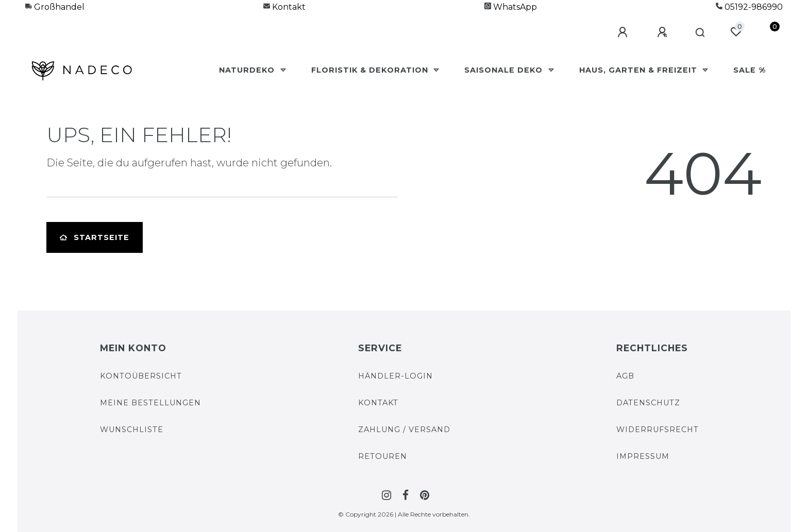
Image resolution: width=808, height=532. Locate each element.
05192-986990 (749, 7)
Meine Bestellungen (150, 403)
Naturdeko (248, 70)
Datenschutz (648, 403)
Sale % (750, 70)
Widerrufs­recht (658, 430)
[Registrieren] (664, 32)
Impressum (643, 456)
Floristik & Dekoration (371, 70)
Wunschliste (132, 430)
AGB (625, 376)
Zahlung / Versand (404, 430)
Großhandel (55, 7)
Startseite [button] (95, 237)
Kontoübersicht (141, 376)
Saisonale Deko (505, 70)
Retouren (383, 456)
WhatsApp (511, 7)
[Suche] (701, 33)
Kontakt (284, 7)
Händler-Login (395, 376)
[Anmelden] (624, 32)
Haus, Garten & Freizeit (639, 70)
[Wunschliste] (736, 32)
